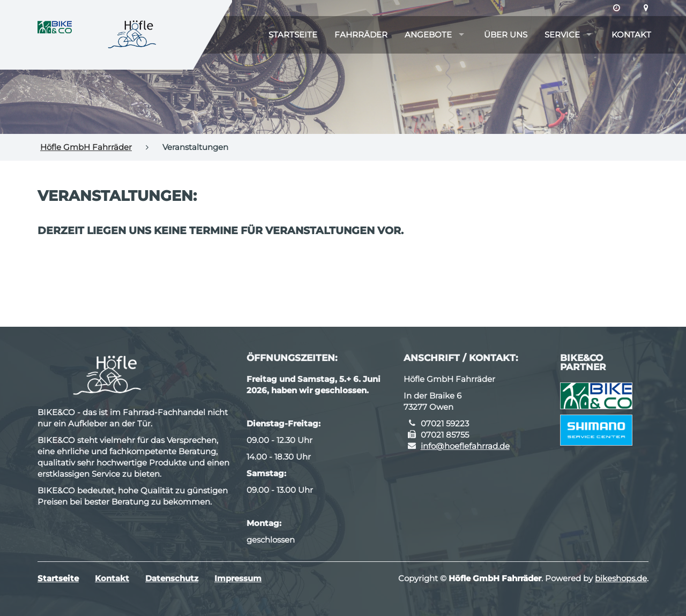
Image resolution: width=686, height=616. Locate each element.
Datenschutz (172, 578)
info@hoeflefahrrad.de (465, 446)
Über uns (506, 35)
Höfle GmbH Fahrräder (86, 147)
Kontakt (631, 35)
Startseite (293, 35)
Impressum (238, 578)
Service (562, 35)
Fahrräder (361, 35)
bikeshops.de (621, 578)
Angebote (428, 35)
